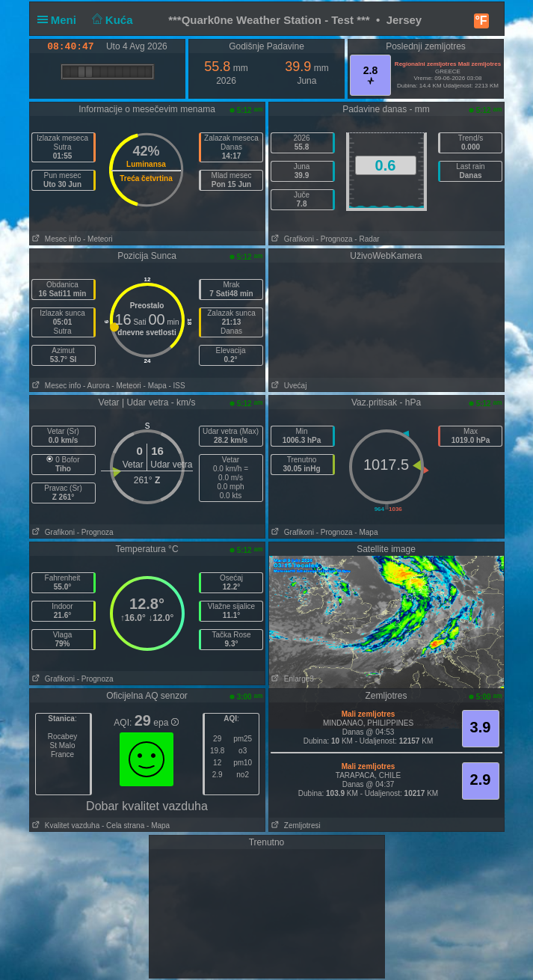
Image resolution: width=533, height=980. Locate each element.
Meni (60, 20)
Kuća (111, 20)
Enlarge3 (292, 679)
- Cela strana (123, 826)
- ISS (176, 386)
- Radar (367, 239)
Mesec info (56, 239)
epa (166, 723)
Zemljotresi (295, 826)
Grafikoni (292, 239)
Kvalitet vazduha (65, 826)
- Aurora (96, 386)
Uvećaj (288, 386)
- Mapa (155, 386)
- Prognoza (335, 239)
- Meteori (98, 239)
